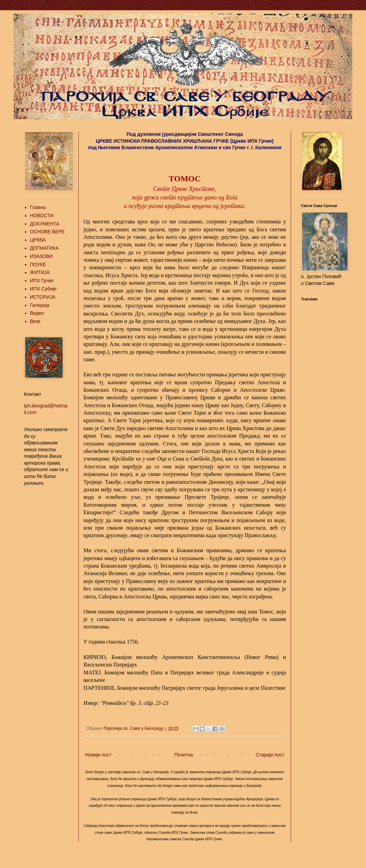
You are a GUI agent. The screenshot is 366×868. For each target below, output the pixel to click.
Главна (38, 207)
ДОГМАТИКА (44, 248)
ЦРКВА (38, 240)
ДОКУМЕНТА (45, 224)
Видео (37, 313)
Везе (35, 321)
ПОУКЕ (38, 264)
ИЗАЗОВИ (41, 256)
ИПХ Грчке (42, 281)
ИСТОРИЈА (43, 297)
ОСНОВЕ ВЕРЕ (48, 232)
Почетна (184, 755)
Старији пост (270, 755)
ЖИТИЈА (40, 272)
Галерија (40, 305)
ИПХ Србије (43, 289)
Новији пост (98, 755)
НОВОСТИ (42, 216)
